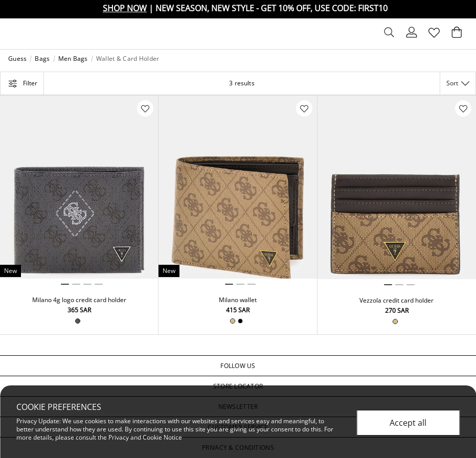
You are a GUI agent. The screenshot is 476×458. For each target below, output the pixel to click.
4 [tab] (99, 284)
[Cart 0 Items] (457, 35)
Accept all (408, 423)
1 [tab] (65, 284)
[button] (238, 366)
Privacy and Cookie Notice (145, 437)
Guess (17, 59)
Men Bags (73, 59)
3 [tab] (87, 284)
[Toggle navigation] (16, 34)
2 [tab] (76, 284)
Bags (42, 59)
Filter (22, 83)
